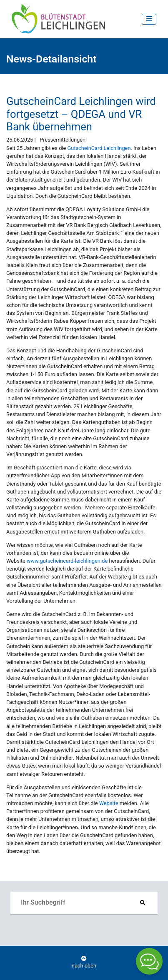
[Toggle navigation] (149, 19)
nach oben (84, 963)
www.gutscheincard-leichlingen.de (67, 561)
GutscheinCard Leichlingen (99, 148)
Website (109, 803)
